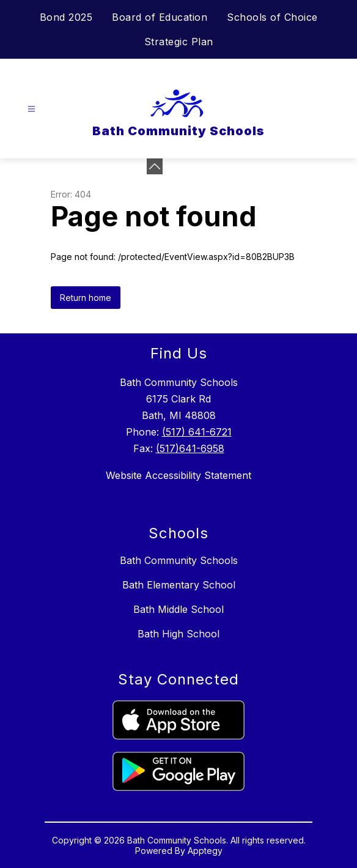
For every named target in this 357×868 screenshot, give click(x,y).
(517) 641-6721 (197, 432)
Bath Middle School (178, 609)
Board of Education (160, 17)
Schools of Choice (272, 17)
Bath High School (178, 634)
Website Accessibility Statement (178, 475)
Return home (86, 298)
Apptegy (205, 851)
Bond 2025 (66, 17)
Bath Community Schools (179, 560)
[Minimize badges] (155, 166)
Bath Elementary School (179, 585)
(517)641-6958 (190, 448)
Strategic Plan (179, 42)
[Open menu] (31, 109)
